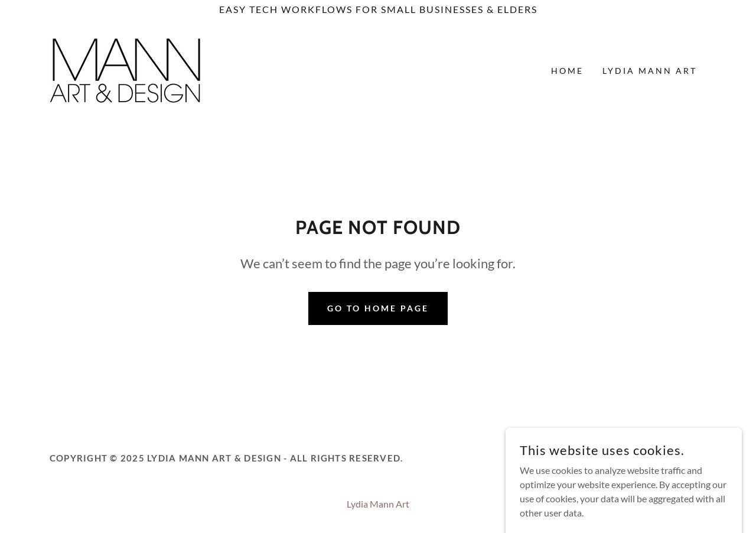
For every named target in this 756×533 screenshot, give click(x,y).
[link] (126, 69)
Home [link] (567, 71)
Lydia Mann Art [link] (650, 71)
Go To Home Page (378, 308)
